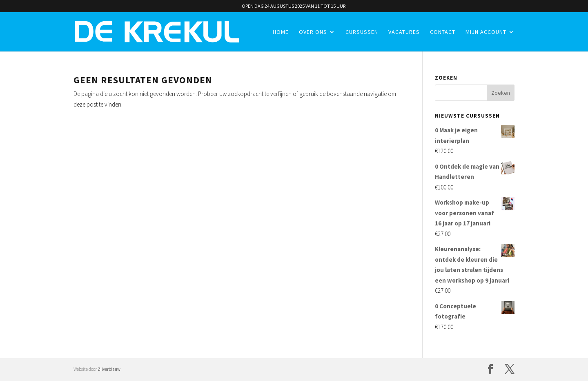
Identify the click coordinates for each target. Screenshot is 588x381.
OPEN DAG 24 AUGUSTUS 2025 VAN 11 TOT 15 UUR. (294, 6)
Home (281, 32)
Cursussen (362, 32)
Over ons (313, 32)
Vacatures (404, 32)
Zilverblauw (109, 369)
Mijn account (486, 32)
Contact (443, 32)
